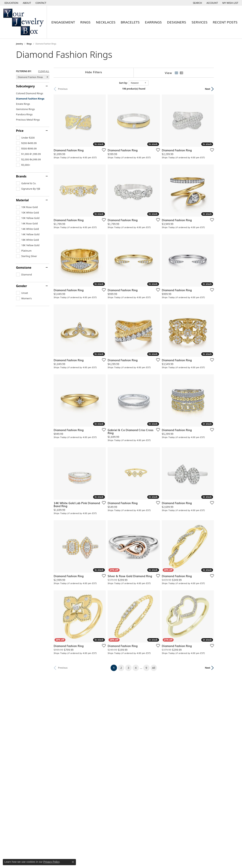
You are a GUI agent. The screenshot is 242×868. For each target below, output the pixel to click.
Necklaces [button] (106, 22)
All (160, 700)
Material (22, 200)
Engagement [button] (63, 22)
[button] (11, 3)
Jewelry (20, 44)
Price (20, 131)
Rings (29, 44)
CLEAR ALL (44, 71)
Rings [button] (85, 22)
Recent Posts (225, 22)
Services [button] (200, 22)
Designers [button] (177, 22)
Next (220, 89)
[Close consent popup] (73, 862)
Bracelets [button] (130, 22)
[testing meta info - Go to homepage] (23, 22)
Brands (21, 176)
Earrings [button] (153, 22)
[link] (27, 3)
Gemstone (24, 268)
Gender (22, 286)
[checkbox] (25, 138)
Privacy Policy (51, 862)
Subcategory (25, 86)
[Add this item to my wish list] (107, 154)
